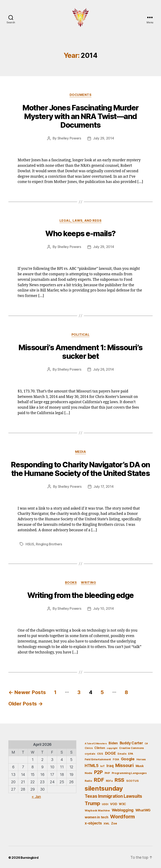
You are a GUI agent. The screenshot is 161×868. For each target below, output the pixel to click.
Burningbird (30, 856)
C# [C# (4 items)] (146, 742)
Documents (80, 95)
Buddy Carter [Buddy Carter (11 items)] (131, 742)
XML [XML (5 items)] (106, 822)
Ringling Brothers (49, 543)
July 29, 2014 (104, 138)
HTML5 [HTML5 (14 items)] (92, 764)
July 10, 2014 (103, 608)
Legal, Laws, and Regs (81, 220)
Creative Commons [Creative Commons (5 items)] (131, 747)
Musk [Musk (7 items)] (140, 765)
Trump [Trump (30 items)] (92, 802)
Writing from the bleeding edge (80, 594)
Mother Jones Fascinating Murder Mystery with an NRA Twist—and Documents (80, 116)
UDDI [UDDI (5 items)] (105, 803)
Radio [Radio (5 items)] (88, 780)
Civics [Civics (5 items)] (89, 747)
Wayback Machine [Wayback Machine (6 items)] (97, 809)
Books (71, 582)
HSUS (30, 543)
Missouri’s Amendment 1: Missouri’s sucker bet (80, 351)
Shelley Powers (69, 138)
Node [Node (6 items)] (88, 772)
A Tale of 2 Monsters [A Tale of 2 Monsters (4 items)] (96, 742)
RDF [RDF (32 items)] (99, 779)
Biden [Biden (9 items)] (113, 742)
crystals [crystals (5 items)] (90, 752)
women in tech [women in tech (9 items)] (97, 816)
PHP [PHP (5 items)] (107, 772)
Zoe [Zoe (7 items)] (114, 822)
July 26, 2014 (103, 369)
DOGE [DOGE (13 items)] (110, 752)
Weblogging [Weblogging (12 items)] (123, 809)
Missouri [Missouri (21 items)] (125, 764)
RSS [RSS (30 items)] (119, 779)
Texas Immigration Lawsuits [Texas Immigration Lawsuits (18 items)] (113, 795)
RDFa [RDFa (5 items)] (109, 780)
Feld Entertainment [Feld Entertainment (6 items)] (98, 758)
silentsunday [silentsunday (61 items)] (104, 787)
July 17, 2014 (104, 486)
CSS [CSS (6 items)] (100, 752)
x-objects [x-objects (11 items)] (93, 822)
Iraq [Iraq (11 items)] (110, 764)
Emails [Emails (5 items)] (122, 752)
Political (80, 334)
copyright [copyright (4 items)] (112, 747)
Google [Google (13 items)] (128, 758)
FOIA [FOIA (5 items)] (116, 758)
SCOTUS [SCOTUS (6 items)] (132, 779)
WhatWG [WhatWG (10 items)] (143, 809)
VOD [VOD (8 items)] (114, 803)
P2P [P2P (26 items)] (98, 771)
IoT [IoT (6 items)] (102, 765)
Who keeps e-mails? (80, 233)
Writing (88, 582)
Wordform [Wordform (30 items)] (122, 815)
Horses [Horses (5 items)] (141, 758)
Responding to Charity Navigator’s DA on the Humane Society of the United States (80, 468)
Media (81, 451)
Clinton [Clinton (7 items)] (100, 747)
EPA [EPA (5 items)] (130, 752)
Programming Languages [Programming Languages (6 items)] (129, 772)
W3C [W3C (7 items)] (122, 803)
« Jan (36, 795)
